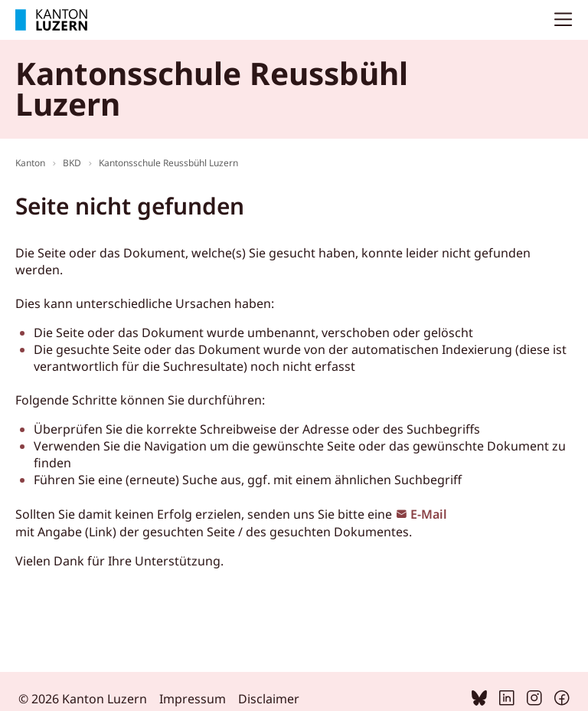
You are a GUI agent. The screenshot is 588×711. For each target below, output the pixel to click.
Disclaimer (269, 699)
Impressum (193, 699)
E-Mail (429, 514)
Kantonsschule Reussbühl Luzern (168, 163)
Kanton (30, 163)
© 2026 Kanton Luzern (83, 699)
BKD (72, 163)
